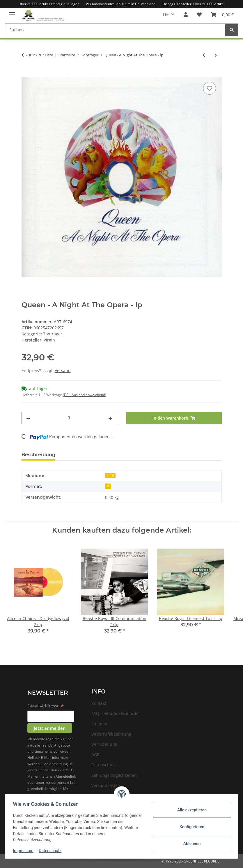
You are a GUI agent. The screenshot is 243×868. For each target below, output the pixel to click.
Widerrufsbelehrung (111, 734)
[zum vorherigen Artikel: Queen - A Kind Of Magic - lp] (204, 55)
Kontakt (99, 703)
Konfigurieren (190, 827)
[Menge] (69, 418)
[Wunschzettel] (199, 15)
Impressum (24, 851)
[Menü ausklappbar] (12, 12)
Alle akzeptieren (190, 810)
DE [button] (166, 15)
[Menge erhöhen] (110, 418)
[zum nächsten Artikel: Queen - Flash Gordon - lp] (216, 55)
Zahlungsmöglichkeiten (114, 775)
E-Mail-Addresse (46, 706)
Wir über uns (104, 744)
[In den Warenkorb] (26, 74)
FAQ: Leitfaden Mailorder (116, 713)
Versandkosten (106, 785)
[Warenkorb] (222, 15)
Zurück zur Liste (39, 55)
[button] (186, 15)
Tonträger (53, 334)
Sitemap (99, 724)
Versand (63, 370)
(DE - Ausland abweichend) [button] (85, 395)
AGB (95, 755)
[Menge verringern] (28, 418)
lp (108, 486)
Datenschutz (52, 851)
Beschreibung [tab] (38, 455)
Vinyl (110, 475)
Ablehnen (190, 844)
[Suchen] (115, 30)
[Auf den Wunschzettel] (210, 88)
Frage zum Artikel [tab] (86, 455)
